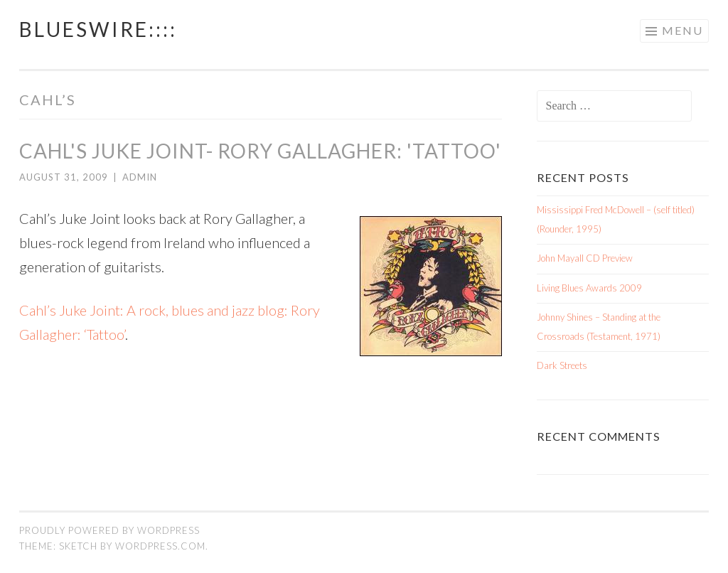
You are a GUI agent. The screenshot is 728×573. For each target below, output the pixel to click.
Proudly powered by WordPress (109, 530)
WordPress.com (160, 546)
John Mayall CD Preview (585, 258)
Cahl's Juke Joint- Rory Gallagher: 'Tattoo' (260, 151)
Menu (682, 30)
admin (140, 177)
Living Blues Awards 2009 (589, 288)
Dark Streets (562, 365)
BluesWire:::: (98, 29)
